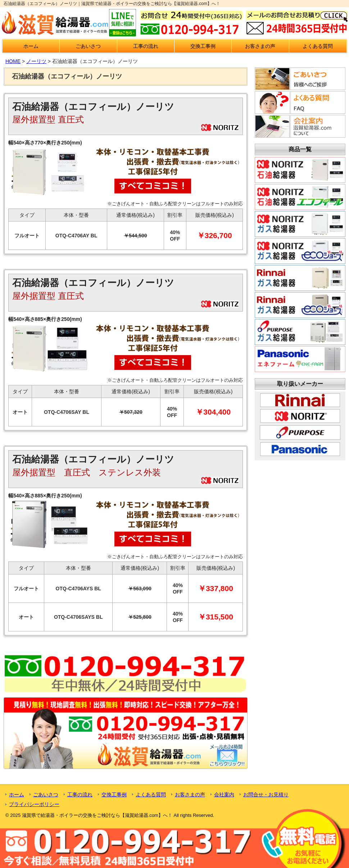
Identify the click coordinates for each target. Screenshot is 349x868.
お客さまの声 (260, 46)
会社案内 (224, 795)
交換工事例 (203, 46)
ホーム (31, 46)
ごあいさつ (88, 46)
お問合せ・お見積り (266, 795)
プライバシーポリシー (34, 804)
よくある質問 (318, 46)
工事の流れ (146, 46)
